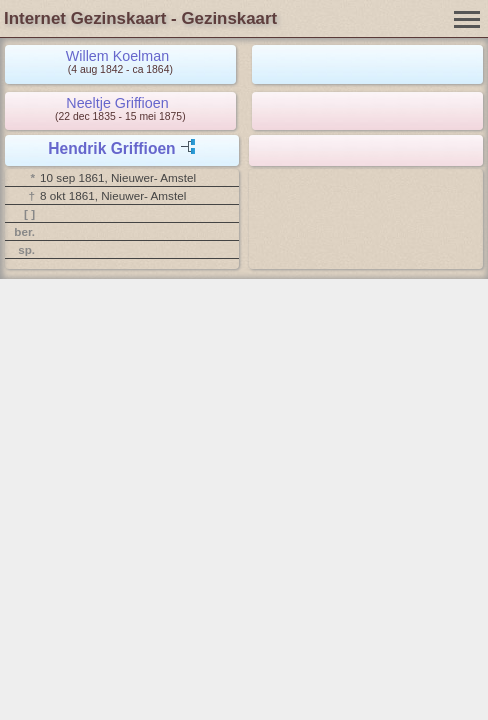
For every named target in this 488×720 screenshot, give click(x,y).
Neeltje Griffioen (117, 103)
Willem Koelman (117, 56)
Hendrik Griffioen (111, 148)
